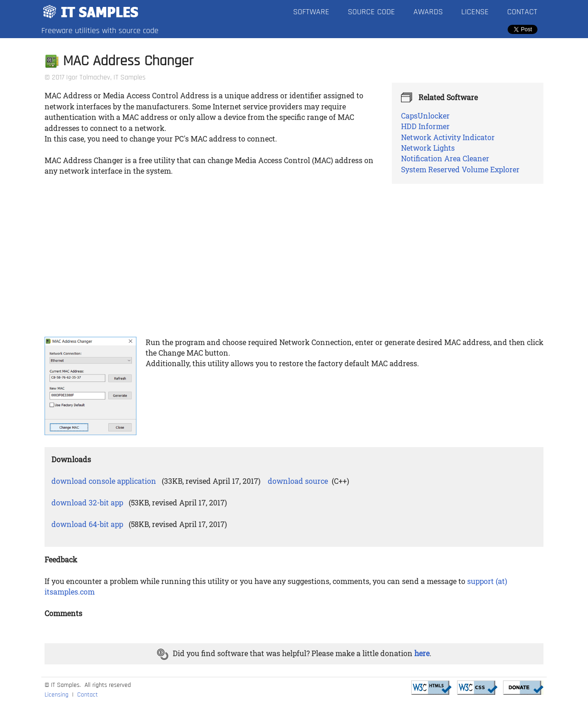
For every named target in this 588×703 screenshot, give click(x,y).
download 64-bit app (87, 524)
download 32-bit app (87, 502)
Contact (522, 12)
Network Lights (428, 148)
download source (298, 481)
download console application (104, 481)
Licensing (57, 695)
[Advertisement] (294, 263)
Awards (428, 12)
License (475, 12)
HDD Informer (425, 126)
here (422, 653)
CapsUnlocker (425, 116)
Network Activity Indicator (448, 137)
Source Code (371, 12)
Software (311, 12)
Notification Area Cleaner (445, 158)
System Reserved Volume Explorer (460, 169)
